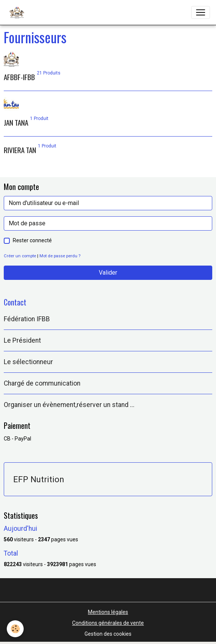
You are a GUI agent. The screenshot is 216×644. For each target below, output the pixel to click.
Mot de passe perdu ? (60, 256)
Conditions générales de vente (108, 623)
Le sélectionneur (28, 362)
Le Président (22, 340)
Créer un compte (20, 256)
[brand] (18, 12)
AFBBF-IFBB (19, 77)
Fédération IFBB (27, 319)
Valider (108, 273)
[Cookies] (15, 629)
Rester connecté (32, 240)
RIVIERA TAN (20, 150)
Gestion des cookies (108, 634)
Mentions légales (108, 612)
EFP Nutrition (39, 479)
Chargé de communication (42, 383)
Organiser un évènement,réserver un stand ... (69, 405)
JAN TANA (16, 122)
